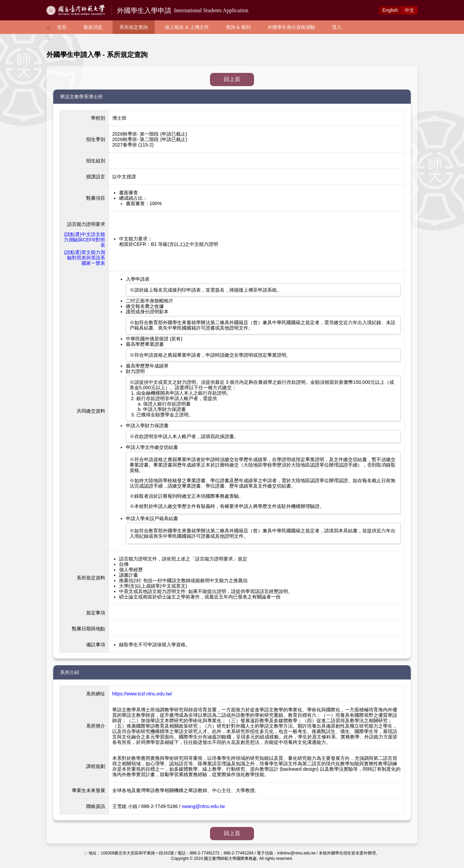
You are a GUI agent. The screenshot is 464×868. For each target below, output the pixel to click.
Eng (390, 10)
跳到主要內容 (14, 4)
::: (49, 27)
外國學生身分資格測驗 (291, 27)
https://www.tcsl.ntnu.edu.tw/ (142, 694)
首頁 (62, 27)
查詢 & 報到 (238, 27)
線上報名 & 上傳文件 (187, 27)
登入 (337, 27)
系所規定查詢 (134, 27)
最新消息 (93, 27)
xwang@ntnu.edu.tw (203, 806)
